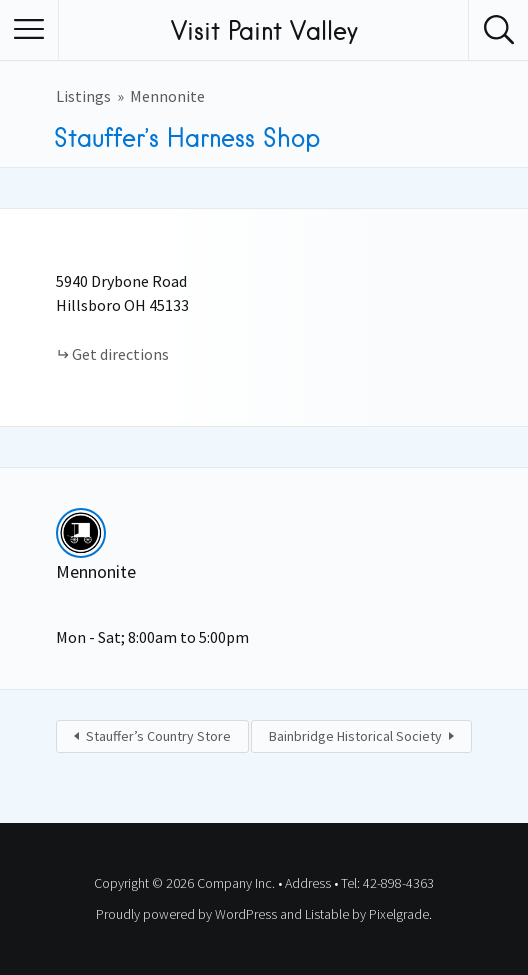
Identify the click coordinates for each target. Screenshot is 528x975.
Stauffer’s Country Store (158, 736)
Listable (327, 914)
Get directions (120, 354)
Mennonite (167, 96)
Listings (83, 96)
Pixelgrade (399, 914)
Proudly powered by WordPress (186, 914)
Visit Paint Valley (264, 30)
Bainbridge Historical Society (355, 736)
